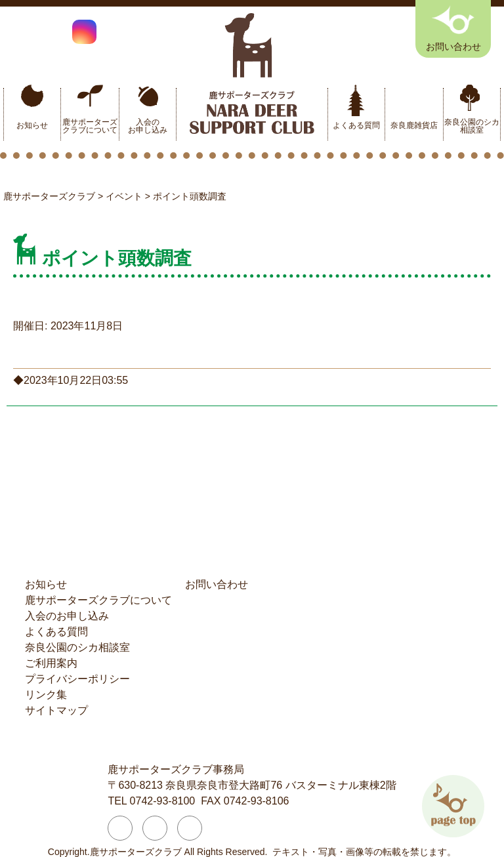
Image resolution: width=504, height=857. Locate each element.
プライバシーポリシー (77, 679)
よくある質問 (356, 125)
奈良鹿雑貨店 (414, 125)
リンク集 (46, 695)
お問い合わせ (217, 584)
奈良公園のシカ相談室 (472, 126)
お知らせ (32, 125)
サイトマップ (56, 710)
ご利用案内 (51, 663)
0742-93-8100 (163, 801)
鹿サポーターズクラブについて (90, 126)
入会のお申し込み (148, 126)
